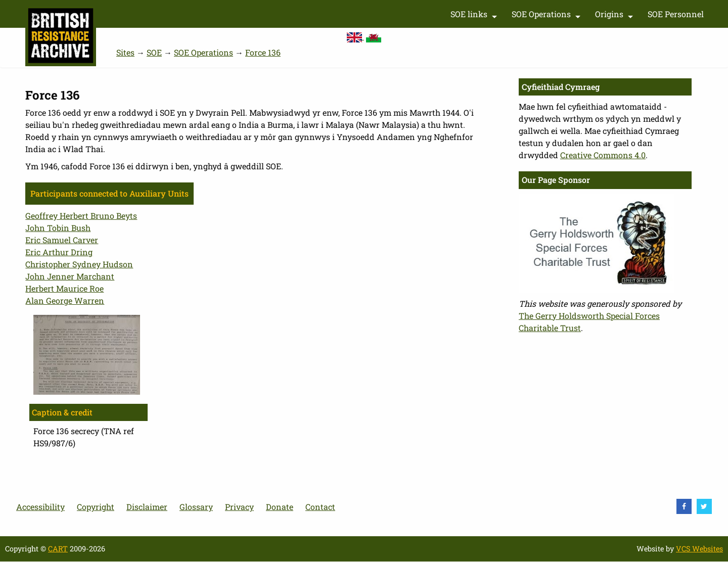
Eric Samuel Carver (62, 240)
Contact (320, 507)
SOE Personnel (676, 14)
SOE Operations (547, 16)
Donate (280, 507)
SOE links (475, 16)
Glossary (196, 507)
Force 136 (263, 52)
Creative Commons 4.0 (603, 155)
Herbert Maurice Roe (64, 288)
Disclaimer (147, 507)
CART (58, 549)
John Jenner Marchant (70, 276)
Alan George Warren (65, 300)
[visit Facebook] (684, 506)
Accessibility (40, 507)
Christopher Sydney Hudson (79, 264)
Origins (615, 16)
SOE (154, 52)
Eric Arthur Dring (59, 252)
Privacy (239, 507)
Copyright (96, 507)
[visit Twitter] (704, 506)
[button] (87, 354)
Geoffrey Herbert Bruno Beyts (81, 216)
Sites (125, 52)
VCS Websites (699, 549)
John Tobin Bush (58, 228)
